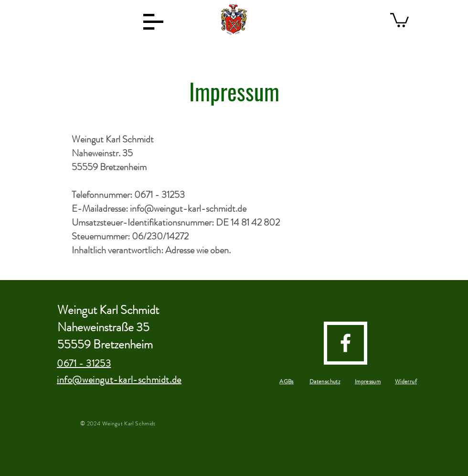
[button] (153, 22)
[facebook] (346, 343)
